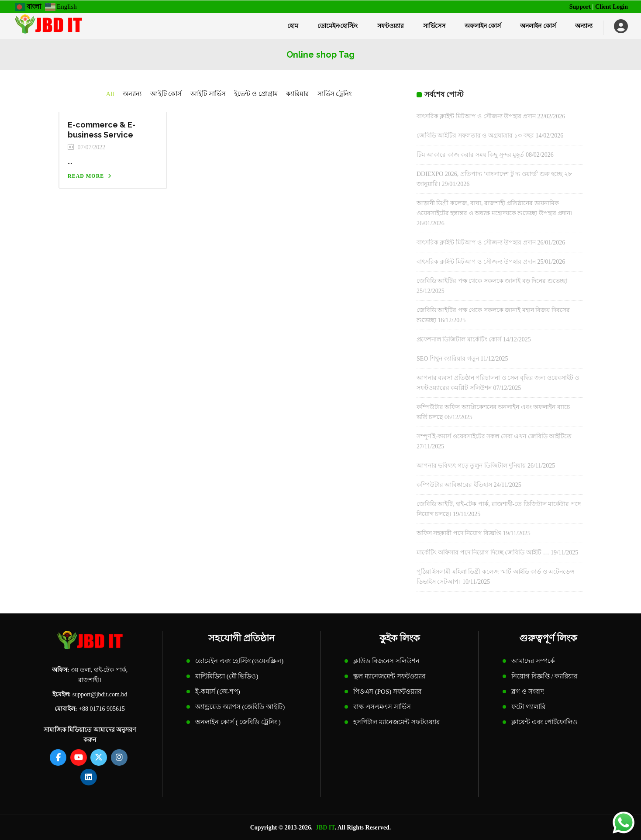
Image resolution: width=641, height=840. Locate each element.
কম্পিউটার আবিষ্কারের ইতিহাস (454, 485)
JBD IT (325, 828)
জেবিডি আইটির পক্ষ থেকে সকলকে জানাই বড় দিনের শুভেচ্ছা (492, 281)
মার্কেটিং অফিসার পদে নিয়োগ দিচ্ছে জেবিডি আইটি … (483, 553)
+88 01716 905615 (102, 709)
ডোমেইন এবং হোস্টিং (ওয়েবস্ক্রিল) (239, 661)
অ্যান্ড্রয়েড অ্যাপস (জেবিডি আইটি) (240, 707)
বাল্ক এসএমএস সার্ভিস (382, 707)
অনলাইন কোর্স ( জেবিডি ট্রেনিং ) (238, 722)
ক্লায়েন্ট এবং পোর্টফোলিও (544, 722)
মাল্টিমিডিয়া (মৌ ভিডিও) (227, 676)
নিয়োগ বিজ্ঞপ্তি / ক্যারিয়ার (544, 676)
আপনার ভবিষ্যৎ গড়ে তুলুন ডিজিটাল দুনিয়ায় (471, 466)
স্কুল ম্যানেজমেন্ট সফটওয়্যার (389, 676)
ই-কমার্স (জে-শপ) (218, 692)
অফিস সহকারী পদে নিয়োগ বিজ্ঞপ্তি (459, 533)
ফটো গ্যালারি (528, 707)
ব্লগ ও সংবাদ (528, 692)
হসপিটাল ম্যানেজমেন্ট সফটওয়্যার (396, 722)
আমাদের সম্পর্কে (533, 661)
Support (580, 7)
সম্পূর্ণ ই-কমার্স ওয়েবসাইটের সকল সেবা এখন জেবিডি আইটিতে (494, 436)
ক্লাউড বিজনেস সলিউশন (386, 661)
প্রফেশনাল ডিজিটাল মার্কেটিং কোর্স (459, 339)
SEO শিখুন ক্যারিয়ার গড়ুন (448, 359)
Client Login (612, 7)
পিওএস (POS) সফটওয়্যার (387, 692)
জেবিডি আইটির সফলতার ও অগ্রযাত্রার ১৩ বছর (475, 136)
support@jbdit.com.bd (100, 694)
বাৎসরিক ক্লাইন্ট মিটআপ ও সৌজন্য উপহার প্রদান (476, 116)
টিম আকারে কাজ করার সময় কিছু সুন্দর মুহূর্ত (470, 155)
